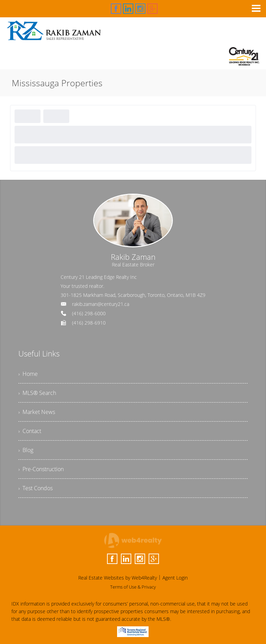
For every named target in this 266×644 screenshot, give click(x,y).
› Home (28, 374)
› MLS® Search (37, 393)
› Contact (30, 431)
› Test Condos (36, 488)
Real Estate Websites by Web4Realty (118, 578)
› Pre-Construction (41, 469)
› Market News (37, 412)
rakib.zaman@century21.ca (101, 304)
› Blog (26, 450)
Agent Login (175, 578)
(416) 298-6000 (89, 313)
